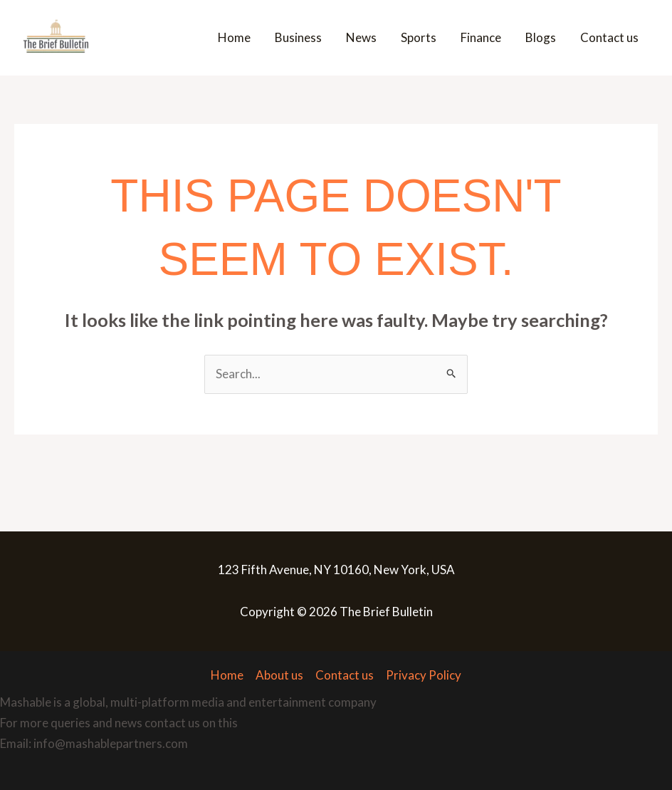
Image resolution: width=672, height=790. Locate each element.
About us (279, 675)
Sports (419, 37)
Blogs (541, 37)
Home (234, 37)
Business (298, 37)
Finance (481, 37)
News (361, 37)
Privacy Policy (424, 675)
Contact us (609, 37)
